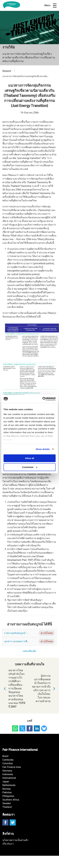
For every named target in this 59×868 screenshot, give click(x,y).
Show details (43, 449)
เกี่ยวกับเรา (8, 844)
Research (7, 71)
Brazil (5, 756)
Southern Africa (11, 800)
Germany (7, 771)
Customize (30, 467)
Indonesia (8, 774)
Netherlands (9, 785)
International (9, 778)
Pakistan (7, 792)
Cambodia (8, 760)
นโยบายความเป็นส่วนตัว (15, 840)
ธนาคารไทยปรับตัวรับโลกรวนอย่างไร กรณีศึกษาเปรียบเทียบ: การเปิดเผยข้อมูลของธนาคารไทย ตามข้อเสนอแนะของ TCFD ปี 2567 (14, 689)
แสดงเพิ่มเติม (29, 651)
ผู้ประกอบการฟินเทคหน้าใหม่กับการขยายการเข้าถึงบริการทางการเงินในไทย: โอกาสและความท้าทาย (44, 689)
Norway (6, 789)
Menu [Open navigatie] (50, 6)
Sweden (7, 803)
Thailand (7, 807)
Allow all (29, 458)
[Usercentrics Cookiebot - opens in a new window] (42, 399)
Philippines (8, 796)
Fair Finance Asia (12, 767)
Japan (6, 782)
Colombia (8, 763)
